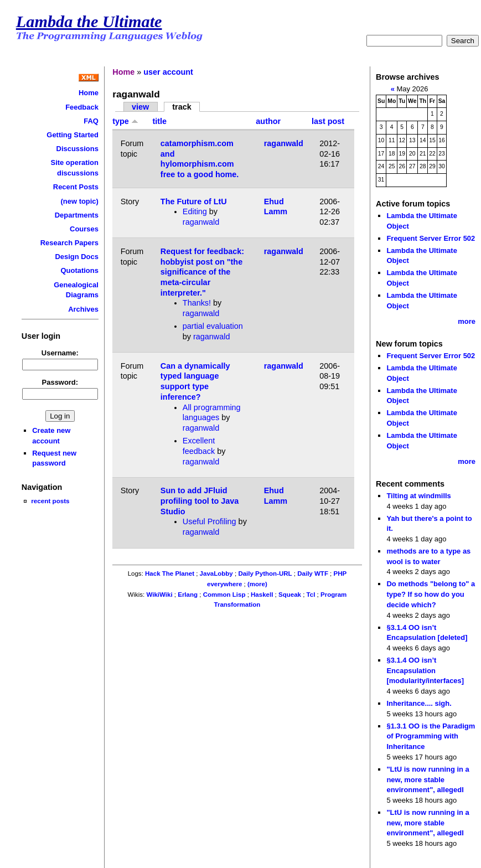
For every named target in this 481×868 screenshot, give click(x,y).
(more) (257, 584)
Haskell (262, 595)
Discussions (77, 149)
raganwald (284, 143)
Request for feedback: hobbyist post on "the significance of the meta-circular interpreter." (202, 272)
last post (328, 121)
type (125, 121)
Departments (77, 215)
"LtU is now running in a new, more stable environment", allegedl (428, 779)
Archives (83, 309)
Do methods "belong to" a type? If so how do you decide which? (431, 594)
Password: (60, 382)
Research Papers (69, 243)
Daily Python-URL (265, 573)
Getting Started (73, 135)
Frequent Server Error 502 (431, 238)
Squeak (290, 595)
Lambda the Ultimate (89, 22)
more (467, 321)
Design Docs (76, 257)
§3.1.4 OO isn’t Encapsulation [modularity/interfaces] (425, 670)
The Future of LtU (194, 201)
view (140, 107)
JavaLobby (216, 573)
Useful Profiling (210, 521)
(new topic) (80, 201)
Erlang (188, 595)
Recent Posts (76, 187)
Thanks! (197, 303)
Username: (60, 353)
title (159, 121)
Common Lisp (224, 595)
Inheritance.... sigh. (419, 703)
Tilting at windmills (418, 496)
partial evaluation (213, 326)
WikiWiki (159, 595)
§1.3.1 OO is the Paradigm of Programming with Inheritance (431, 736)
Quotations (80, 270)
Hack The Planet (170, 573)
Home (89, 93)
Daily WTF (313, 573)
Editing (195, 211)
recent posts (50, 501)
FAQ (91, 121)
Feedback (82, 107)
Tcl (311, 595)
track (182, 107)
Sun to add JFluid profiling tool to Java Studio (200, 501)
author (268, 121)
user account (168, 72)
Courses (84, 229)
